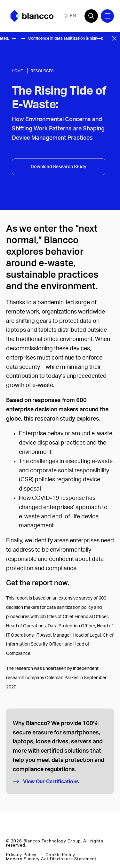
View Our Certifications (46, 781)
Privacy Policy (21, 855)
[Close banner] (114, 38)
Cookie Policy (60, 855)
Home (17, 71)
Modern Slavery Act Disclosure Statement (51, 859)
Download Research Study (59, 167)
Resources (42, 71)
